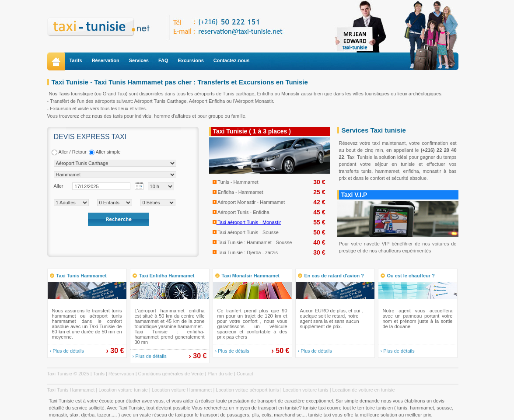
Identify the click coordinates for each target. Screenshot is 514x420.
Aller (59, 186)
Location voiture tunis (306, 390)
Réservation (106, 60)
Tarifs (76, 60)
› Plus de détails (67, 351)
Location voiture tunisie (123, 390)
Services (139, 60)
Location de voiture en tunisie (364, 390)
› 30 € (115, 351)
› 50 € (281, 351)
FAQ (163, 60)
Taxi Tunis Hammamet (71, 390)
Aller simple (105, 152)
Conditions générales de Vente (171, 374)
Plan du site (220, 374)
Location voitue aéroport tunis (247, 390)
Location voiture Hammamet (182, 390)
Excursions (191, 60)
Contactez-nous (232, 60)
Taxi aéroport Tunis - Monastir (247, 222)
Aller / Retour (69, 152)
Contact (245, 374)
